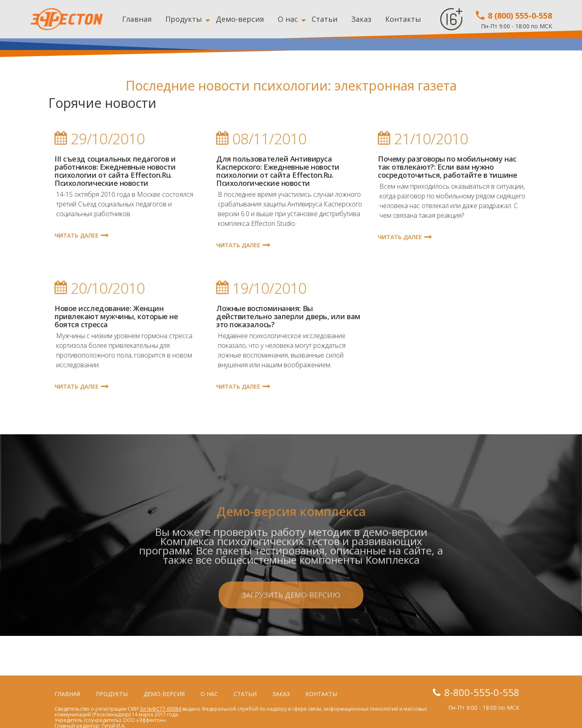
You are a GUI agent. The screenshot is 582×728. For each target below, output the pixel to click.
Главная (137, 19)
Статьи (325, 19)
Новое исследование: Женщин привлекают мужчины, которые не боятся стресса (116, 316)
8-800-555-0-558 (482, 692)
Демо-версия (240, 19)
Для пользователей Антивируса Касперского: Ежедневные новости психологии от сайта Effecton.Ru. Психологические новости (278, 171)
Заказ (361, 19)
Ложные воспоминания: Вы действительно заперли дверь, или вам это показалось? (288, 316)
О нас (288, 19)
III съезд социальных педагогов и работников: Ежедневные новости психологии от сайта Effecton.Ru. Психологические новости (115, 171)
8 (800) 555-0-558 (513, 16)
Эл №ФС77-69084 (160, 709)
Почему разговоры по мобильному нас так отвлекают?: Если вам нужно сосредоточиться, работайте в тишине (447, 167)
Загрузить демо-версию (291, 628)
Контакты (403, 19)
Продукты (184, 19)
